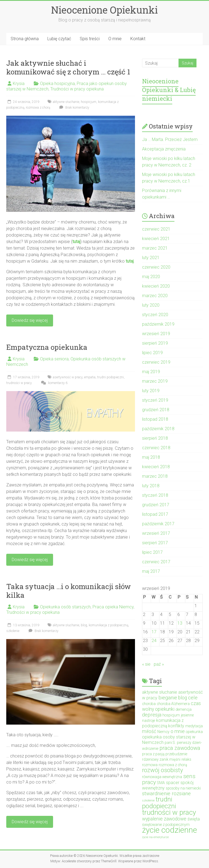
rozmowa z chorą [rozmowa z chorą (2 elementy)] (173, 765)
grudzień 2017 (156, 505)
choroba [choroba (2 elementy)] (149, 704)
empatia (90, 377)
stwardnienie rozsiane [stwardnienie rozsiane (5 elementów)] (166, 793)
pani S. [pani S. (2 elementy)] (170, 743)
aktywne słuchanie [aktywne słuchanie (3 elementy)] (160, 692)
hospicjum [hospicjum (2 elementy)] (171, 715)
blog (84, 625)
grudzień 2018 (156, 410)
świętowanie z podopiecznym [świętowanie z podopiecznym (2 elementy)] (166, 825)
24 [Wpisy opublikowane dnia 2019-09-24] (154, 641)
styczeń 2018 (155, 495)
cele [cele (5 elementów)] (193, 698)
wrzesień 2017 (156, 533)
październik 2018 (158, 429)
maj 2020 (151, 277)
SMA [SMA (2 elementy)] (161, 783)
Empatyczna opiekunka (47, 347)
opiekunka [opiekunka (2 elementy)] (194, 732)
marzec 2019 (155, 381)
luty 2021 (151, 258)
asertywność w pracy (68, 377)
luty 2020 (151, 305)
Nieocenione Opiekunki (104, 10)
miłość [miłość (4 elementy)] (149, 731)
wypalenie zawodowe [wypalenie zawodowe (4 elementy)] (164, 819)
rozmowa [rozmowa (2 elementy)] (150, 765)
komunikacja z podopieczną (108, 625)
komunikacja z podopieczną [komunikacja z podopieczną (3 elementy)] (163, 723)
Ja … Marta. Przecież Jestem (170, 139)
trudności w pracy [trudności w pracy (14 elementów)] (169, 812)
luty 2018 (151, 486)
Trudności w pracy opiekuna (77, 89)
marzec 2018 (155, 476)
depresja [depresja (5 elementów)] (152, 715)
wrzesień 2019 (156, 334)
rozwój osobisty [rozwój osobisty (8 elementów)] (162, 770)
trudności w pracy (19, 383)
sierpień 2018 (155, 438)
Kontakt (138, 39)
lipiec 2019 (152, 353)
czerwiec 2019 (156, 362)
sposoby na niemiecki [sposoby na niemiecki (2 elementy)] (183, 788)
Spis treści (90, 39)
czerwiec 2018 (156, 448)
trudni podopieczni (110, 377)
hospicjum (89, 102)
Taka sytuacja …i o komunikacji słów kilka (69, 591)
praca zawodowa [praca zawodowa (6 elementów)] (180, 748)
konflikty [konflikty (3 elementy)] (176, 726)
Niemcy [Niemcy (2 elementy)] (163, 732)
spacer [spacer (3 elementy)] (173, 783)
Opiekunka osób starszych (65, 607)
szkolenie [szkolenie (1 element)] (148, 801)
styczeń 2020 (155, 315)
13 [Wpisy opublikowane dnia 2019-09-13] (180, 623)
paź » (159, 664)
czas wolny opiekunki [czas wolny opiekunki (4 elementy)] (171, 706)
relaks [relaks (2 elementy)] (186, 759)
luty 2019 (151, 391)
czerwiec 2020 (156, 267)
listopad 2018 (155, 419)
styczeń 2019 (155, 400)
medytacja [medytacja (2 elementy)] (194, 726)
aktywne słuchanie (66, 102)
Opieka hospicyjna (57, 84)
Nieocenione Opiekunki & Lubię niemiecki (169, 90)
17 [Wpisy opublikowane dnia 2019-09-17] (154, 632)
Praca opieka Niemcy (113, 607)
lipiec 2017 (152, 552)
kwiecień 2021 (156, 239)
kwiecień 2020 (156, 286)
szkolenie (13, 631)
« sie (146, 664)
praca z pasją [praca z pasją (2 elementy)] (153, 754)
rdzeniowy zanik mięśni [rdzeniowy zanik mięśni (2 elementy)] (161, 759)
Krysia (19, 84)
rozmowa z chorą (38, 108)
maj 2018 (151, 457)
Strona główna (25, 39)
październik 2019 (158, 324)
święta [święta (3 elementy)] (194, 819)
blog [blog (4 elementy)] (183, 698)
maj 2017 (151, 571)
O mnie (115, 39)
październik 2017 (158, 524)
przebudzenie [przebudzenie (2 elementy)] (176, 754)
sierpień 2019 (155, 343)
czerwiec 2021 (156, 229)
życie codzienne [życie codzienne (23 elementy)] (170, 830)
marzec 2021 (155, 248)
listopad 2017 (155, 514)
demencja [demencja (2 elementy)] (184, 709)
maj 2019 (151, 372)
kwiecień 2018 (156, 467)
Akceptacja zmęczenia (164, 149)
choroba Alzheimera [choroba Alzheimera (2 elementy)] (173, 704)
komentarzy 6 (54, 383)
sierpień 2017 (155, 543)
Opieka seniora (54, 359)
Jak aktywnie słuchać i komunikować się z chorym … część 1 (68, 67)
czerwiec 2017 (156, 562)
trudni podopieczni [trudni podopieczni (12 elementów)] (159, 803)
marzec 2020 (155, 296)
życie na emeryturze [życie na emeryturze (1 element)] (155, 837)
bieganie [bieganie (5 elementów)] (168, 698)
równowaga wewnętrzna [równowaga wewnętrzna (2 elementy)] (162, 777)
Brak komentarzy (74, 108)
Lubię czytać (59, 39)
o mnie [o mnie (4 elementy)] (178, 731)
